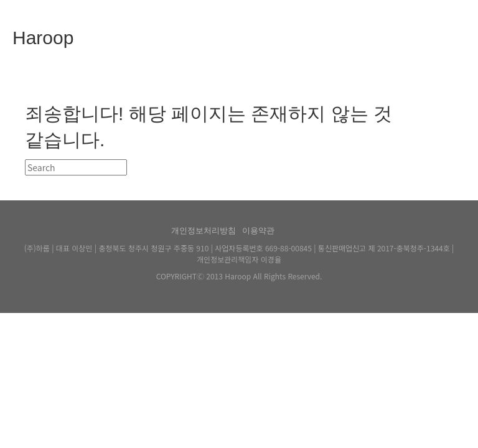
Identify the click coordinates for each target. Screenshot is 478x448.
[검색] (76, 167)
